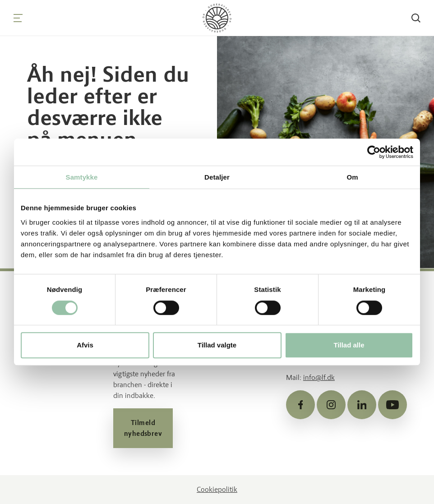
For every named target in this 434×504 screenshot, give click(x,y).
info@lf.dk (319, 377)
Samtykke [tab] (82, 177)
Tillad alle (349, 345)
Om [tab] (352, 177)
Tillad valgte (217, 345)
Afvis (85, 345)
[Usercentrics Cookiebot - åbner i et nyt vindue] (374, 152)
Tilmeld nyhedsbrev (143, 428)
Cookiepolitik (217, 489)
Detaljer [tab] (217, 177)
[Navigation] (18, 18)
